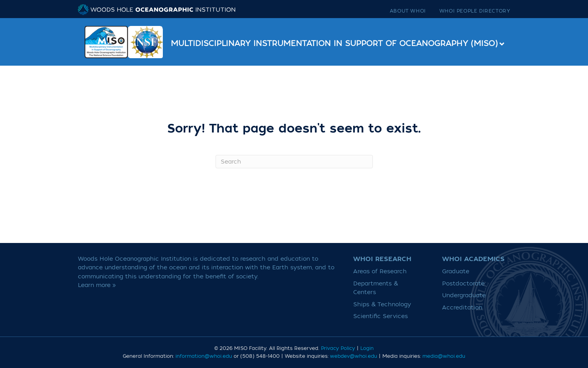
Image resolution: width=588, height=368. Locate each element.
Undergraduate (464, 295)
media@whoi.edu (444, 356)
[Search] (294, 162)
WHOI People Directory (475, 11)
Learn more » (97, 285)
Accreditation (462, 308)
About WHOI (408, 11)
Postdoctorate (463, 284)
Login (367, 348)
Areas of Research (380, 271)
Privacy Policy (338, 348)
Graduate (456, 271)
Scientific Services (381, 316)
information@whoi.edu (204, 356)
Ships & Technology (382, 305)
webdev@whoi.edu (354, 356)
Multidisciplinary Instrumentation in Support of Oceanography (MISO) (334, 44)
